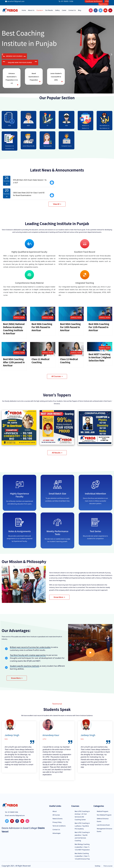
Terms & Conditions (59, 826)
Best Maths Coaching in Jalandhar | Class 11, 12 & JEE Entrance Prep (82, 857)
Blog (80, 10)
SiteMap (98, 866)
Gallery (57, 10)
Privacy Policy (57, 822)
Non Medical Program (104, 815)
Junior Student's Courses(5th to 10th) (56, 77)
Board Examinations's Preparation (34, 77)
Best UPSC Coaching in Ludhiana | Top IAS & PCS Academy (82, 826)
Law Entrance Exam (103, 825)
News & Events (58, 819)
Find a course (108, 866)
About (55, 812)
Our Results (49, 10)
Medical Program (103, 812)
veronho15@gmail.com (16, 1)
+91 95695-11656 (67, 1)
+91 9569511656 (13, 812)
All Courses (57, 376)
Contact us (72, 10)
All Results (57, 453)
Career (64, 10)
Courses (40, 10)
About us (31, 10)
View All (57, 204)
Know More (60, 597)
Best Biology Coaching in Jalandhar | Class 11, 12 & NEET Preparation (82, 847)
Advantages (56, 833)
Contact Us (56, 830)
